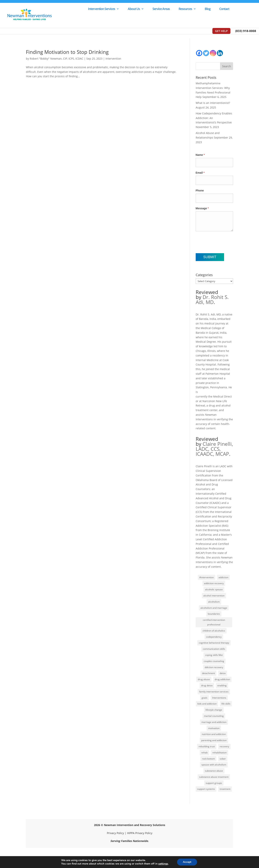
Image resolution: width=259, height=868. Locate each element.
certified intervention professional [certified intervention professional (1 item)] (214, 622)
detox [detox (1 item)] (223, 673)
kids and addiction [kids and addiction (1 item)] (207, 704)
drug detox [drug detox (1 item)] (207, 685)
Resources (185, 9)
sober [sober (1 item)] (223, 759)
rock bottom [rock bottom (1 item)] (208, 759)
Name (200, 155)
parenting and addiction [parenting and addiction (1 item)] (214, 740)
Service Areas (161, 9)
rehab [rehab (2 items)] (204, 753)
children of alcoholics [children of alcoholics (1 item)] (214, 631)
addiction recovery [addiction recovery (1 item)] (214, 583)
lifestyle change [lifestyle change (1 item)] (214, 710)
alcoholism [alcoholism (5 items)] (214, 602)
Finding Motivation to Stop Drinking (67, 52)
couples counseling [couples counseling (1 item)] (214, 661)
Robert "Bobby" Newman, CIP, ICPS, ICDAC (57, 59)
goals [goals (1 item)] (205, 698)
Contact (224, 9)
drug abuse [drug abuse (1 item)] (204, 679)
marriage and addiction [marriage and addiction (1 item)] (214, 722)
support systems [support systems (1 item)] (206, 789)
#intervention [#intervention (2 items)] (207, 577)
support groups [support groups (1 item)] (214, 783)
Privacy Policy (115, 833)
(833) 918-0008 (246, 31)
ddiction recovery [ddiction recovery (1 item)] (214, 667)
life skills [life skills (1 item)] (226, 704)
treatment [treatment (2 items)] (225, 789)
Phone (200, 191)
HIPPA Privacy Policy (140, 833)
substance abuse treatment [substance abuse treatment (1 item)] (214, 777)
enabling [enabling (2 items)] (222, 685)
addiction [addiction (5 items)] (223, 577)
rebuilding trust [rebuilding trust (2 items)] (207, 746)
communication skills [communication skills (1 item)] (214, 649)
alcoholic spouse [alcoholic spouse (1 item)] (214, 589)
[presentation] (225, 242)
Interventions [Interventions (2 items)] (219, 698)
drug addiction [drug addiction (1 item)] (222, 679)
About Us (134, 9)
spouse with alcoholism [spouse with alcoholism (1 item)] (214, 765)
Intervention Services (102, 9)
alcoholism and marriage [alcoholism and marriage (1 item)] (214, 608)
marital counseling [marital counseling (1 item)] (214, 716)
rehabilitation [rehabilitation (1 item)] (219, 753)
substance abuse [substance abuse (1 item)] (214, 771)
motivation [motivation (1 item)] (214, 728)
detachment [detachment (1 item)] (208, 673)
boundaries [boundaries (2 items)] (214, 614)
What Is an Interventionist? (213, 103)
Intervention (113, 59)
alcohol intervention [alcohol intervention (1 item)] (214, 596)
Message (202, 208)
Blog (208, 9)
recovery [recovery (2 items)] (224, 746)
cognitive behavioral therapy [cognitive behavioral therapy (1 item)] (214, 643)
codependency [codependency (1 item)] (214, 637)
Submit (210, 257)
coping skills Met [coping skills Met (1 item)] (214, 655)
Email (200, 173)
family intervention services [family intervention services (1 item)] (214, 692)
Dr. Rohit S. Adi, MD (212, 300)
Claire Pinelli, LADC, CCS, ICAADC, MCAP (214, 449)
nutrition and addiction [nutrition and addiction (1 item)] (214, 734)
